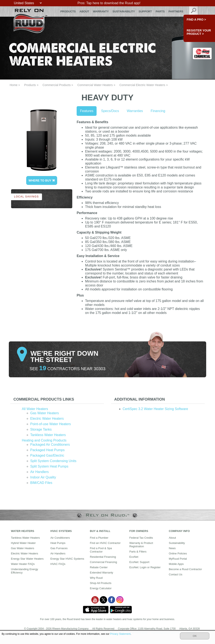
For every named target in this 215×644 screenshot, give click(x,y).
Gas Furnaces (59, 548)
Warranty (101, 11)
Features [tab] (87, 111)
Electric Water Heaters (47, 419)
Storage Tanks (41, 429)
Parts (160, 11)
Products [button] (68, 11)
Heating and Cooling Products (44, 440)
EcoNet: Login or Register (145, 567)
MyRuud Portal (178, 559)
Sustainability (124, 11)
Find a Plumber (99, 538)
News (172, 548)
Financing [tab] (158, 111)
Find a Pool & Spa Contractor (101, 550)
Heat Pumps (58, 543)
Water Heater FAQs (23, 564)
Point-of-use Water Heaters (50, 424)
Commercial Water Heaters (95, 85)
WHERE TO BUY (42, 180)
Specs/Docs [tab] (110, 111)
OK (195, 636)
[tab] (57, 399)
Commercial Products (57, 85)
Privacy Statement (120, 634)
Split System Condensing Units (53, 461)
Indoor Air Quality (43, 477)
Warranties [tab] (135, 111)
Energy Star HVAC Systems (67, 559)
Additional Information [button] (140, 399)
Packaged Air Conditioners (50, 445)
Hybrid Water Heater (23, 543)
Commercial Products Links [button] (44, 399)
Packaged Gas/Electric (47, 455)
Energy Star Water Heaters (27, 559)
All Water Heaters (35, 409)
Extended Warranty (102, 573)
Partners (176, 11)
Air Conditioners (60, 538)
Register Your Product (199, 32)
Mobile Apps (176, 564)
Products (30, 85)
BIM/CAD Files (41, 483)
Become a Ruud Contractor (185, 569)
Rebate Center (99, 567)
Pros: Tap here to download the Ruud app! (109, 3)
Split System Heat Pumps (49, 466)
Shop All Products (101, 583)
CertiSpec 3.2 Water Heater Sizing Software (155, 409)
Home (14, 85)
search (194, 11)
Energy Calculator (101, 588)
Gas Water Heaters (45, 413)
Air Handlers (39, 472)
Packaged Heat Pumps (47, 450)
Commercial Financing (103, 562)
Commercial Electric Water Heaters (142, 85)
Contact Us (176, 574)
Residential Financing (103, 557)
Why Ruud (96, 578)
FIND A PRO (196, 20)
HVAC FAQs (58, 564)
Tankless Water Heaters (48, 435)
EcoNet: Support (139, 562)
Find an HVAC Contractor (105, 543)
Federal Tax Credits (141, 538)
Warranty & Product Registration (141, 545)
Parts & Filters (138, 552)
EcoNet (134, 557)
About (84, 11)
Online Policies (178, 553)
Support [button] (145, 11)
